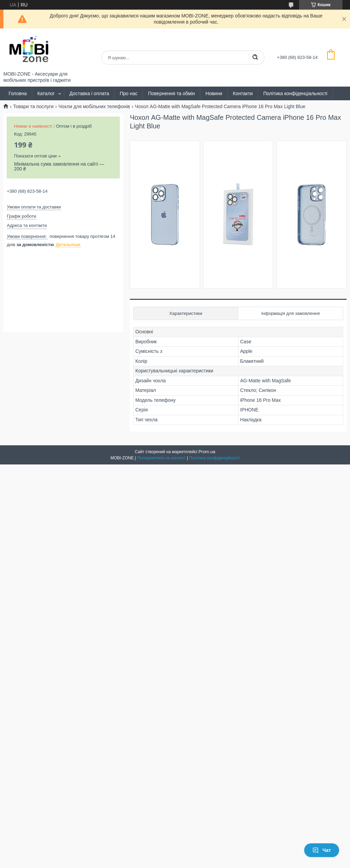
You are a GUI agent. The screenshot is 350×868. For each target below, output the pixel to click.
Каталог (46, 93)
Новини (214, 93)
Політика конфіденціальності (295, 93)
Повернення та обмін (171, 93)
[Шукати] (255, 58)
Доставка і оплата (89, 93)
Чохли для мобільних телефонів (94, 106)
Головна (18, 93)
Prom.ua (207, 452)
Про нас (129, 93)
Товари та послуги (33, 106)
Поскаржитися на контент (161, 458)
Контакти (243, 93)
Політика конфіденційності (214, 458)
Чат (322, 850)
